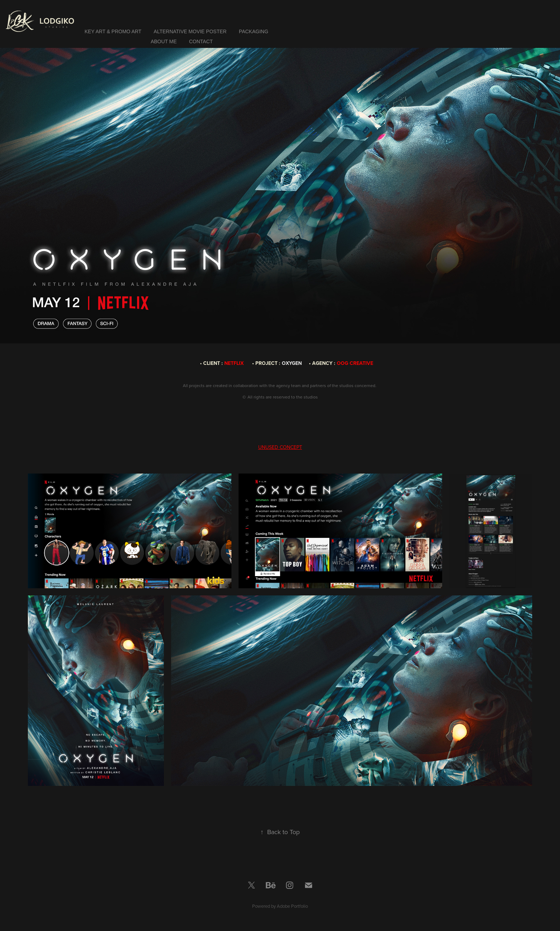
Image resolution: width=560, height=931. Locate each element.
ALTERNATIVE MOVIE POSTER (190, 31)
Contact (201, 41)
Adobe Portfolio (292, 906)
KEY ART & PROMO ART (113, 31)
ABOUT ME (164, 41)
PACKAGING (254, 31)
